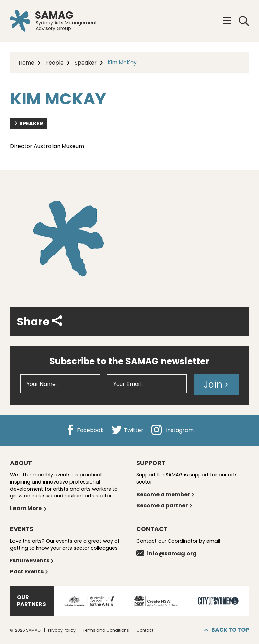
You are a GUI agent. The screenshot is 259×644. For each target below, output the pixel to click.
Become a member (166, 494)
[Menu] (227, 20)
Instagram (172, 430)
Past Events (29, 572)
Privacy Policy (62, 630)
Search (244, 21)
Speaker (86, 63)
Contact (145, 630)
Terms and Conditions (106, 630)
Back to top (227, 630)
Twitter (127, 430)
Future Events (32, 560)
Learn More (28, 508)
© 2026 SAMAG (25, 630)
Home (26, 63)
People (54, 63)
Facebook (84, 430)
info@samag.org (166, 554)
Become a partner (165, 506)
